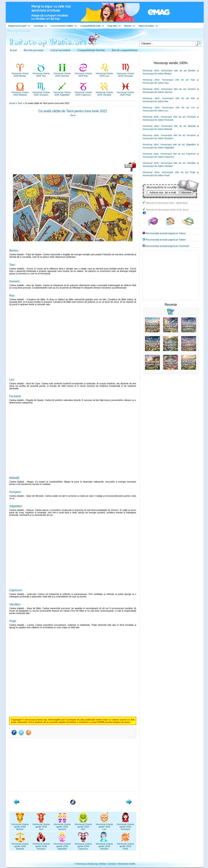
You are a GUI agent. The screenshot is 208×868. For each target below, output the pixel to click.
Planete (130, 26)
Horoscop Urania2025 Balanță (20, 92)
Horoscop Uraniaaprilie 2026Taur (41, 825)
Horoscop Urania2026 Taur (41, 73)
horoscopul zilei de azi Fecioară (178, 117)
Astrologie (40, 26)
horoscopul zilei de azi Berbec (178, 70)
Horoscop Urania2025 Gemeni (62, 73)
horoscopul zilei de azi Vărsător (178, 163)
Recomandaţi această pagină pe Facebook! (167, 246)
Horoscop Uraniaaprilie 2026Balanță (20, 845)
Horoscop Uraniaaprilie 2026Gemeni (62, 825)
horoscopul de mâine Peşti (156, 175)
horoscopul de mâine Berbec (157, 74)
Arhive (103, 864)
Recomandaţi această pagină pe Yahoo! (166, 233)
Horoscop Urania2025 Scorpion (41, 92)
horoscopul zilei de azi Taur (179, 80)
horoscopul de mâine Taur (156, 83)
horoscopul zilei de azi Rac (179, 98)
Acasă (12, 103)
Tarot (20, 103)
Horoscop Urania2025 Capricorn (83, 92)
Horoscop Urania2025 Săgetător (62, 92)
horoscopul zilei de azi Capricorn (178, 154)
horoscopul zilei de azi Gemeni (178, 89)
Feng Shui (114, 26)
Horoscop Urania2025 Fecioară (126, 73)
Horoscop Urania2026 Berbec (20, 73)
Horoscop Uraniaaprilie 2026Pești (126, 845)
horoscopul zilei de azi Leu (179, 107)
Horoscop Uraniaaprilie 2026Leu (104, 825)
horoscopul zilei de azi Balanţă (178, 126)
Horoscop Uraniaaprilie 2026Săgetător (62, 845)
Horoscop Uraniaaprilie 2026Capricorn (83, 845)
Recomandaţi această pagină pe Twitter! (166, 240)
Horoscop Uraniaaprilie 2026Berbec (20, 825)
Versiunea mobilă (126, 864)
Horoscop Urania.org (18, 30)
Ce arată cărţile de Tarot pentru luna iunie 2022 (73, 111)
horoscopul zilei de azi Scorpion (178, 135)
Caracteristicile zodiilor (64, 26)
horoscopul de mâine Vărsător (158, 166)
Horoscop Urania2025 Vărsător (104, 92)
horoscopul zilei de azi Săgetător (178, 144)
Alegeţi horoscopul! (19, 26)
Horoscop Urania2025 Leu (104, 73)
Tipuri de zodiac (148, 26)
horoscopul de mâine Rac (156, 101)
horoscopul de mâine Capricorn (158, 157)
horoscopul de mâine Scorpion (158, 138)
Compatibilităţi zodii (92, 26)
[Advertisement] (73, 140)
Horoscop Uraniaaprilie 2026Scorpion (41, 845)
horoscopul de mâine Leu (155, 111)
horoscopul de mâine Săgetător (158, 148)
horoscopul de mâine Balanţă (157, 129)
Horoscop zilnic (151, 70)
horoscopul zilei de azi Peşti (178, 172)
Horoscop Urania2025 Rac (83, 73)
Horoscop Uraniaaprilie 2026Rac (83, 825)
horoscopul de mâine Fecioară (158, 120)
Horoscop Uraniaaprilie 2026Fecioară (126, 825)
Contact (112, 864)
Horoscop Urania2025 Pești (126, 92)
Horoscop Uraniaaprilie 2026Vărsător (104, 845)
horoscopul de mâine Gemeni (158, 92)
